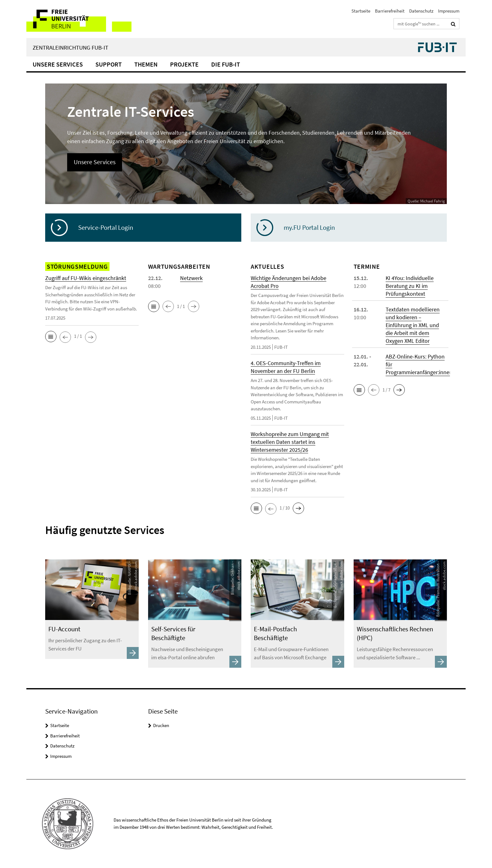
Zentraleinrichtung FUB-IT (70, 47)
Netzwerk (191, 278)
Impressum (449, 11)
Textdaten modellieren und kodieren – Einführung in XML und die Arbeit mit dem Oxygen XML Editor (413, 325)
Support (109, 64)
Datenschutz (421, 11)
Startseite (361, 11)
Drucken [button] (161, 725)
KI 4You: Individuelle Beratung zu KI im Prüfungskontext (410, 286)
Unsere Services (58, 64)
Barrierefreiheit (390, 11)
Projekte (184, 64)
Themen (146, 64)
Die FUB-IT (226, 64)
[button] (51, 337)
